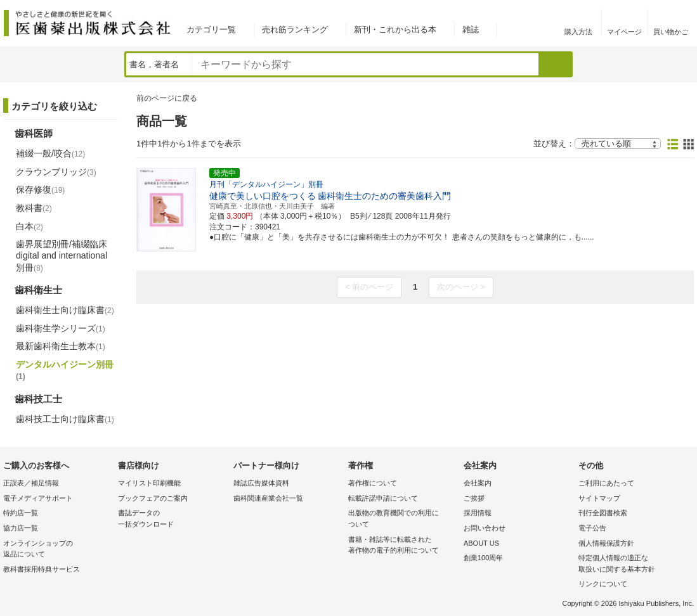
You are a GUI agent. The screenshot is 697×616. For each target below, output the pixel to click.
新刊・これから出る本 (395, 29)
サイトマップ (599, 498)
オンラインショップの (57, 550)
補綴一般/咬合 (50, 153)
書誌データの (172, 519)
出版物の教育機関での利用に (402, 519)
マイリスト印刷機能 (149, 483)
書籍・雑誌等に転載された (402, 546)
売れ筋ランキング (295, 29)
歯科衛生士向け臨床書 (65, 310)
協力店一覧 (21, 528)
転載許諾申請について (383, 498)
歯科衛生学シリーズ (61, 328)
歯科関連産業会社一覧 (268, 498)
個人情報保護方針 (606, 543)
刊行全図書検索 (603, 513)
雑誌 (471, 29)
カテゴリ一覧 (211, 29)
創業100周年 (483, 558)
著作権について (373, 483)
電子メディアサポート (38, 498)
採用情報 (478, 513)
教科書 (34, 208)
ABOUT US (481, 543)
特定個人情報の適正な (633, 564)
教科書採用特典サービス (42, 569)
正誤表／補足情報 (31, 483)
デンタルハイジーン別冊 (65, 370)
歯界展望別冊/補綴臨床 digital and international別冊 (62, 255)
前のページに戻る (167, 98)
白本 (29, 226)
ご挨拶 (474, 498)
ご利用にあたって (606, 483)
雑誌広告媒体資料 (261, 483)
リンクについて (603, 584)
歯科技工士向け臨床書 (65, 419)
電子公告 (592, 528)
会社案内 (478, 483)
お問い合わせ (485, 528)
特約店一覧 (21, 513)
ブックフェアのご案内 (153, 498)
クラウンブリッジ (56, 172)
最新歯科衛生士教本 (61, 346)
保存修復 (40, 189)
